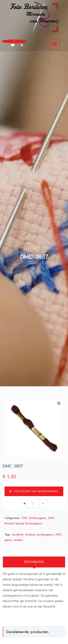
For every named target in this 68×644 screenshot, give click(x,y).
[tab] (34, 562)
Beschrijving (34, 562)
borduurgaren (45, 534)
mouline (18, 540)
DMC (59, 534)
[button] (59, 403)
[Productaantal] (34, 503)
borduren (18, 534)
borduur (30, 534)
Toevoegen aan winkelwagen (33, 491)
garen (8, 540)
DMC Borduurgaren (34, 518)
